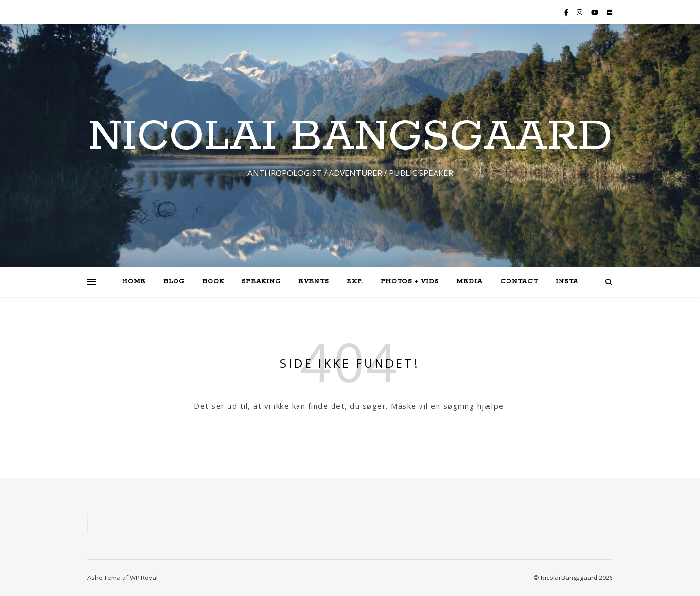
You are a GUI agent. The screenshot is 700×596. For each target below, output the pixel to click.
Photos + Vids (410, 282)
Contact (519, 282)
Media (470, 282)
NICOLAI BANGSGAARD (350, 137)
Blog (174, 282)
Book (213, 282)
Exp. (355, 282)
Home (134, 282)
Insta (567, 282)
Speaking (261, 282)
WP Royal (144, 578)
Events (314, 282)
